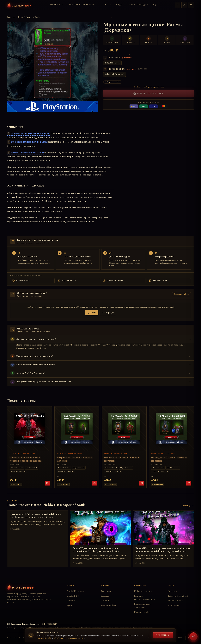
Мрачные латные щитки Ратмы (29, 133)
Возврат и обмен (108, 605)
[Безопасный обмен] (112, 40)
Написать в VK (182, 294)
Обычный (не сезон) (115, 74)
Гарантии (105, 601)
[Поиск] (178, 5)
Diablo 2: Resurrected (83, 5)
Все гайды (188, 506)
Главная (11, 17)
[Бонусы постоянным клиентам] (149, 40)
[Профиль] (184, 5)
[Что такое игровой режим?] (143, 69)
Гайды (120, 5)
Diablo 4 (106, 5)
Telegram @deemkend (178, 596)
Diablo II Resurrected (76, 591)
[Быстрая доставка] (130, 40)
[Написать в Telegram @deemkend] (193, 636)
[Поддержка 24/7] (185, 40)
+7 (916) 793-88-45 (176, 601)
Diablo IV (71, 601)
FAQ (154, 5)
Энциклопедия (138, 5)
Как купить (106, 591)
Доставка (105, 596)
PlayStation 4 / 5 (112, 63)
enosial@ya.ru (174, 605)
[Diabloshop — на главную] (19, 5)
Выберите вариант (148, 93)
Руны (69, 605)
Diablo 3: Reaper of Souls (29, 17)
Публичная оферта (143, 591)
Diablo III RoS (73, 596)
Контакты (173, 591)
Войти (92, 313)
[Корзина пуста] (191, 5)
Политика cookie (142, 612)
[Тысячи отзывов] (167, 40)
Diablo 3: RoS (58, 5)
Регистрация (108, 313)
